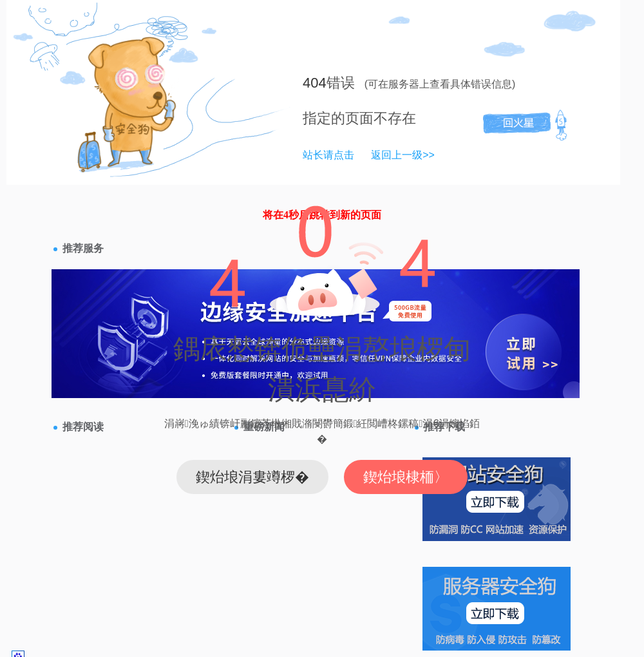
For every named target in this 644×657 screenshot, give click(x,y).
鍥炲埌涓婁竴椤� (252, 477)
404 (315, 83)
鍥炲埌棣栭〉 (406, 477)
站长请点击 (328, 155)
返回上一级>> (403, 155)
